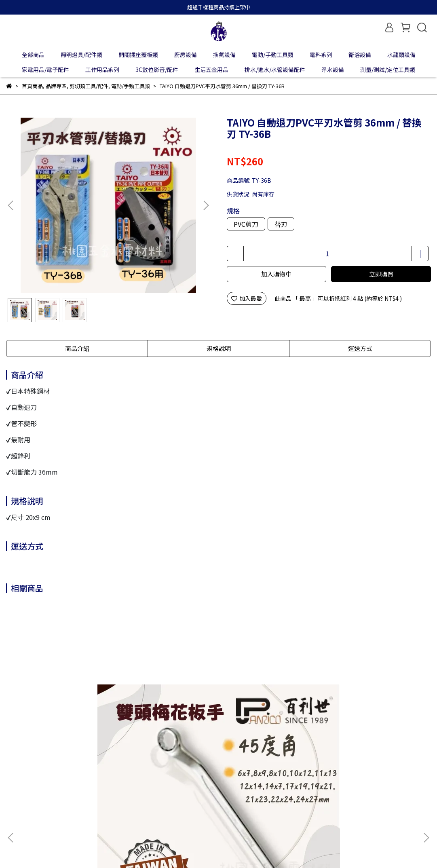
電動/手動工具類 (273, 55)
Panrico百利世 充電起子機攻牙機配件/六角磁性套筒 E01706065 (373, 702)
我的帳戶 (50, 788)
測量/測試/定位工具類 (388, 70)
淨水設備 (333, 70)
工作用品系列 (102, 70)
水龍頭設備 (401, 55)
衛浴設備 (360, 55)
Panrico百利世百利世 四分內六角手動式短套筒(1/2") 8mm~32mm (270, 702)
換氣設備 (224, 55)
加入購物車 (276, 274)
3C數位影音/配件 (157, 70)
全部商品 (33, 55)
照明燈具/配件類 (81, 55)
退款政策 (82, 788)
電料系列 (321, 55)
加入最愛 (247, 298)
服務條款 (147, 788)
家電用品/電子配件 (45, 70)
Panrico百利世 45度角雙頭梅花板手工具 (64, 702)
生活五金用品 (211, 70)
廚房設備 (186, 55)
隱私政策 (114, 788)
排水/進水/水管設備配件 (275, 70)
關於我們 (17, 788)
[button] (206, 205)
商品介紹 (77, 348)
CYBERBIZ (192, 847)
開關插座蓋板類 (138, 55)
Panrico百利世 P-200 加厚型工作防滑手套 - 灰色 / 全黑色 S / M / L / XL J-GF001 (167, 702)
